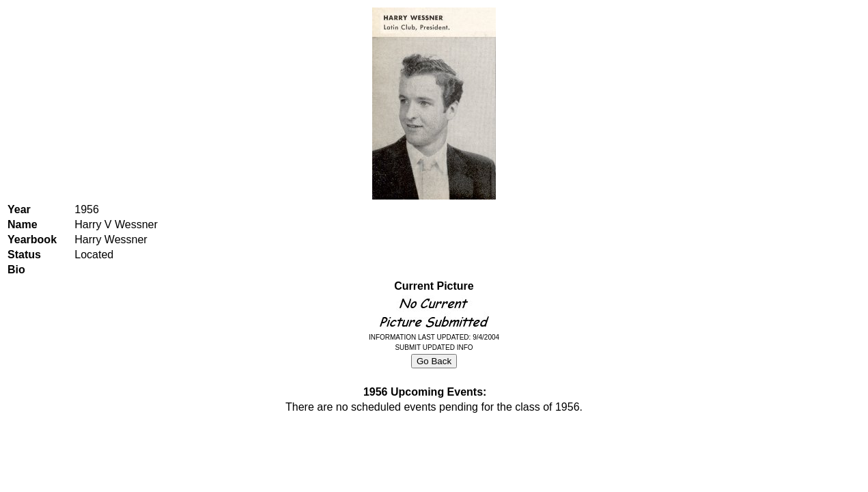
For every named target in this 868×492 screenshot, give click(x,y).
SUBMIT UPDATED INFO (434, 347)
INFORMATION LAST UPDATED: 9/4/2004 (434, 337)
